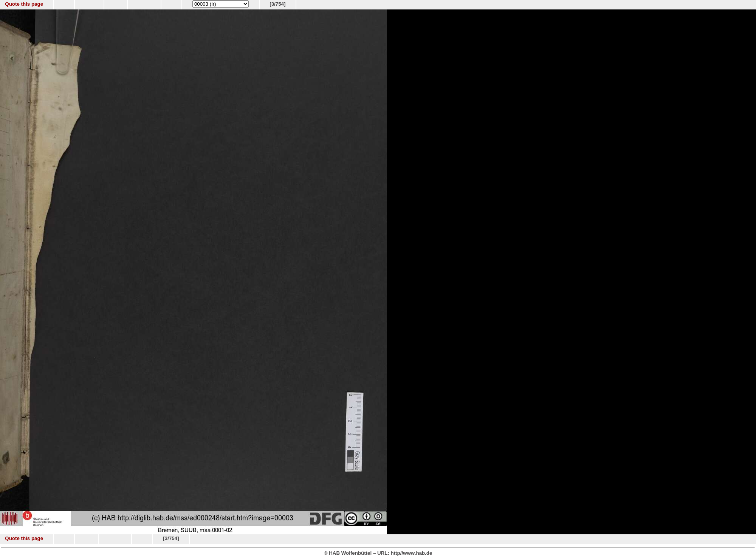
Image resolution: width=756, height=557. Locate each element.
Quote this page (24, 4)
